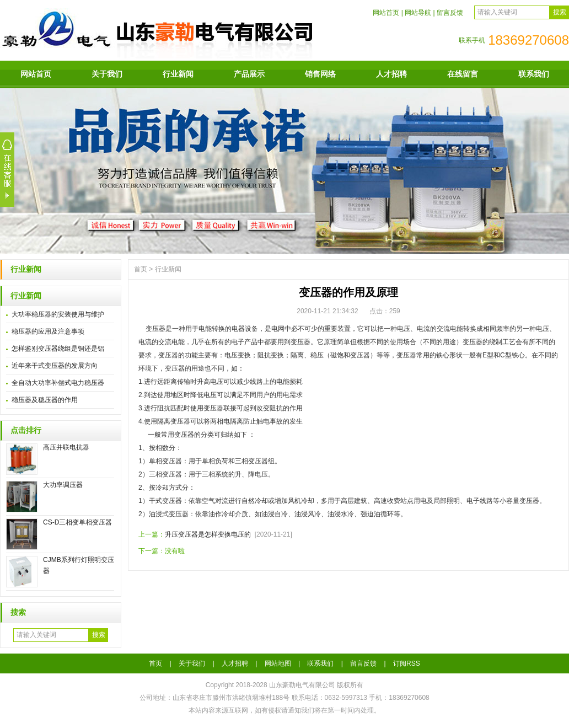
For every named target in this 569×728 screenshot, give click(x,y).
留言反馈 (450, 13)
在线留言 (463, 74)
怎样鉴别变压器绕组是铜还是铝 (58, 349)
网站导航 (418, 13)
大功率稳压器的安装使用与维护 (58, 314)
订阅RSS (407, 663)
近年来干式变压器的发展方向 (55, 366)
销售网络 (320, 74)
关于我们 (107, 74)
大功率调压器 (63, 485)
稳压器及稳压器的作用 (45, 400)
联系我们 (534, 74)
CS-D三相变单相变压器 (77, 522)
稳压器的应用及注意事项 (48, 331)
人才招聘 (391, 74)
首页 (141, 269)
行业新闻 (178, 74)
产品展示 (249, 74)
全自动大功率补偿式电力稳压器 (58, 383)
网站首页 (386, 13)
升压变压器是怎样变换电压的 (208, 534)
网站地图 (278, 663)
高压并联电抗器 (66, 447)
